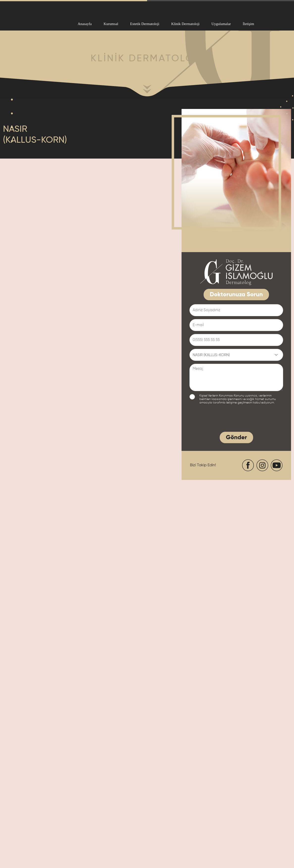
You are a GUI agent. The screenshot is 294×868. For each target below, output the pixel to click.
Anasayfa (85, 24)
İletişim (248, 24)
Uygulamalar (221, 24)
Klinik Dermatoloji (185, 24)
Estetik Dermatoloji (145, 24)
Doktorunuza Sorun (236, 295)
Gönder (236, 437)
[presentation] (227, 419)
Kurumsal (111, 24)
